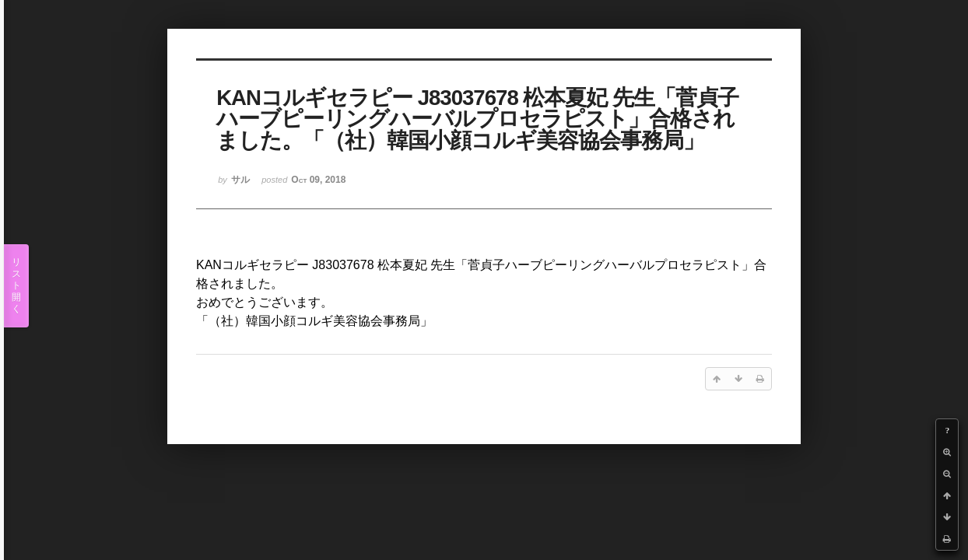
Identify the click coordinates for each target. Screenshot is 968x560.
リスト (16, 286)
